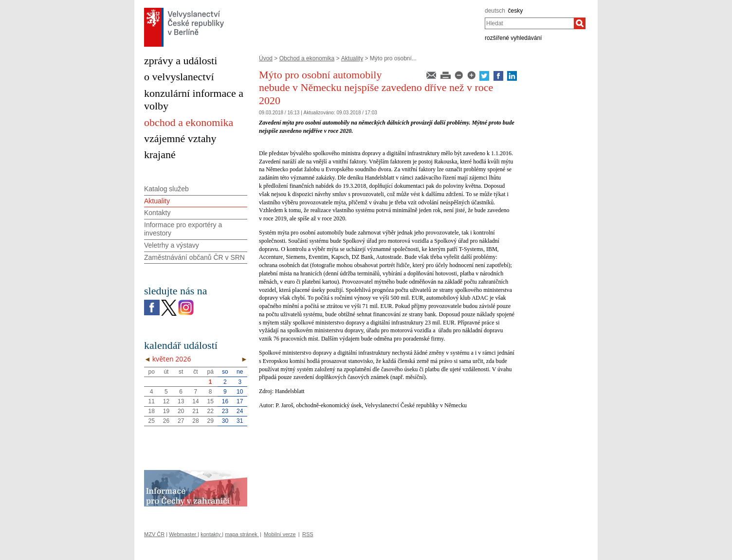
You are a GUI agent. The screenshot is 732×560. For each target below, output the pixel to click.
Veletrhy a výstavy (172, 245)
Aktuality (352, 58)
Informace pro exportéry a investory (183, 229)
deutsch (495, 11)
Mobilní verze (280, 534)
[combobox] (529, 23)
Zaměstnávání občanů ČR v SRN (194, 257)
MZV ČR (154, 534)
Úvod (266, 58)
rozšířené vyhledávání (513, 38)
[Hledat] (580, 23)
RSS (308, 534)
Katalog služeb (166, 189)
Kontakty (157, 213)
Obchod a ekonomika (307, 58)
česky (516, 11)
